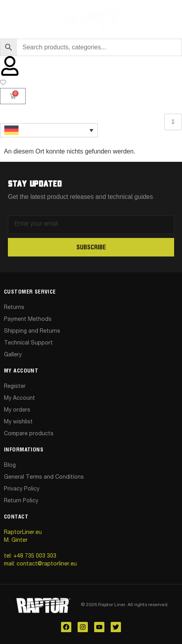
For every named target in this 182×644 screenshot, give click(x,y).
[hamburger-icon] (173, 122)
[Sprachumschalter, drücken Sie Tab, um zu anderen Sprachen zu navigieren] (49, 130)
